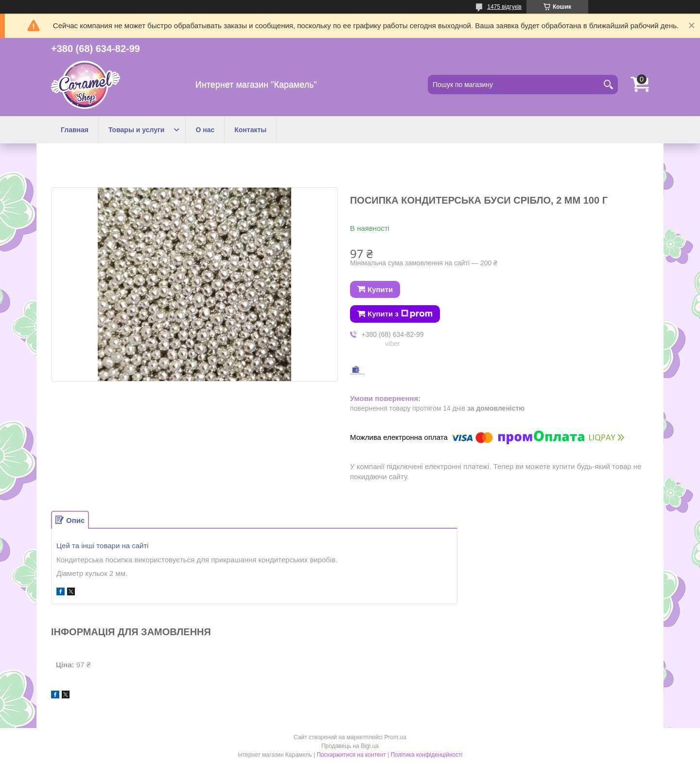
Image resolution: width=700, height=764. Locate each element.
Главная (75, 130)
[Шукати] (608, 85)
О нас (205, 130)
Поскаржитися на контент (351, 755)
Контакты (250, 130)
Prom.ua (395, 737)
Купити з (400, 314)
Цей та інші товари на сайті (103, 546)
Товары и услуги (136, 130)
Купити (380, 289)
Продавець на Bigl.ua (350, 746)
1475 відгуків (504, 7)
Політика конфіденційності (427, 755)
